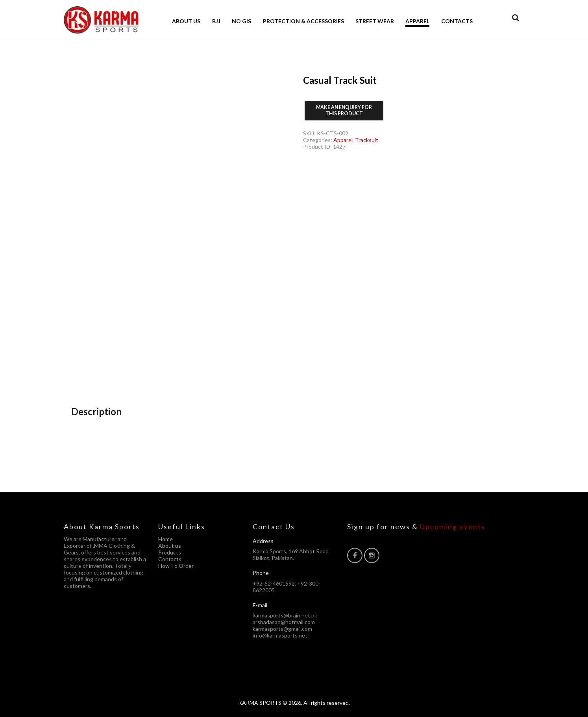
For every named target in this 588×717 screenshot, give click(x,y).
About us (170, 546)
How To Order (176, 566)
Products (170, 552)
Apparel (343, 140)
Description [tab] (96, 411)
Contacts (170, 559)
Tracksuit (367, 140)
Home (165, 539)
